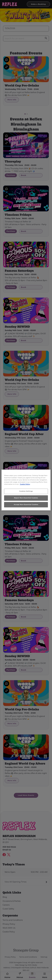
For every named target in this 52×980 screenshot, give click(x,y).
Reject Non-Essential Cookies (26, 498)
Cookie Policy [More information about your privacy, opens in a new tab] (25, 484)
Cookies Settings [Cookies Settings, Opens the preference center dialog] (26, 491)
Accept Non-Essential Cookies (26, 505)
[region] (26, 490)
